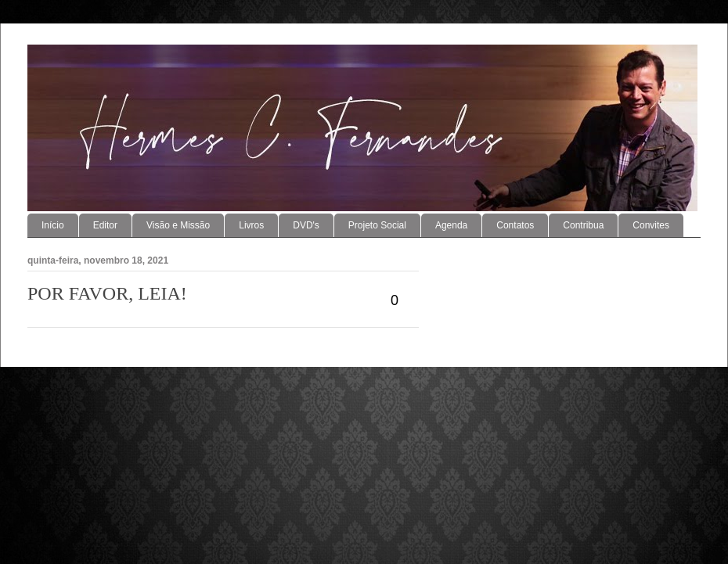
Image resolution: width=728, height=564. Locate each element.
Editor (105, 225)
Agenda (451, 225)
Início (53, 225)
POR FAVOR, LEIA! (107, 293)
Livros (251, 225)
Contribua (583, 225)
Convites (651, 225)
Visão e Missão (178, 225)
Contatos (515, 225)
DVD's (306, 225)
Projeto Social (377, 225)
